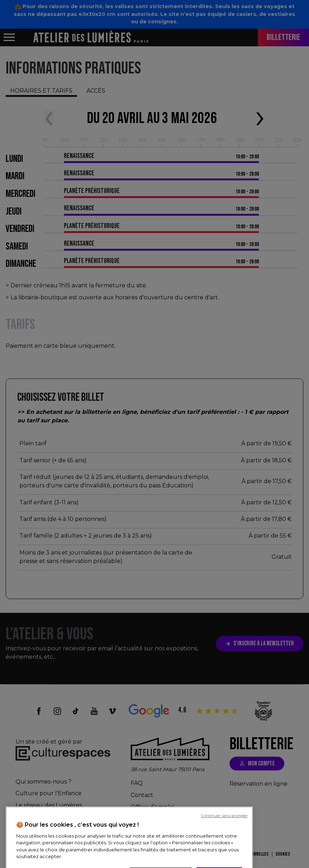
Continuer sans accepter (224, 865)
